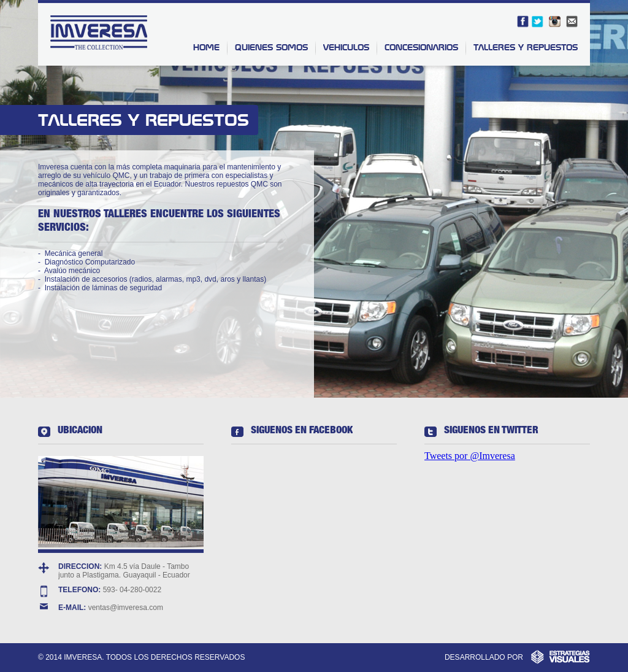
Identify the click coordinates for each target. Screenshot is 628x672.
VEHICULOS (346, 47)
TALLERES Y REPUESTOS (526, 47)
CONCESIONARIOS (421, 47)
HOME (206, 47)
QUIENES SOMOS (271, 47)
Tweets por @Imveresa (470, 456)
